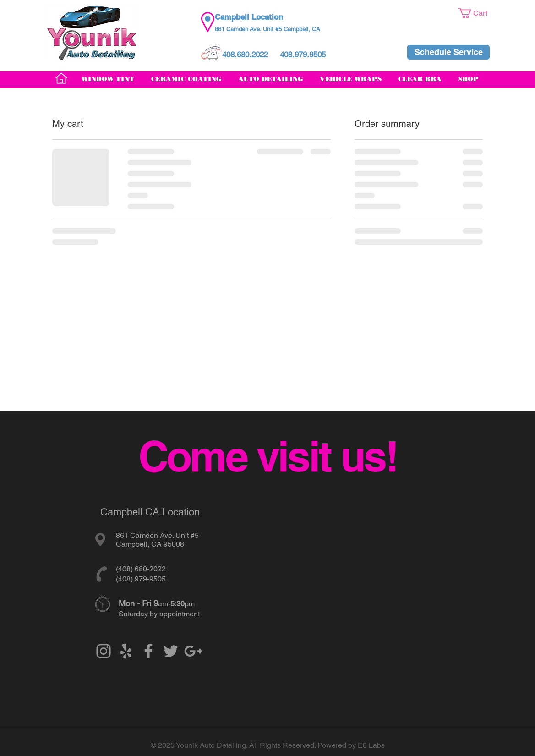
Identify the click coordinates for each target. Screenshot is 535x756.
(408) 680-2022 (141, 569)
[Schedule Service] (448, 52)
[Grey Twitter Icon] (171, 651)
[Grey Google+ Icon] (193, 651)
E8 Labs (371, 745)
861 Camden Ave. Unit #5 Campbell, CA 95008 (157, 540)
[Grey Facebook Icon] (148, 651)
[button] (479, 13)
